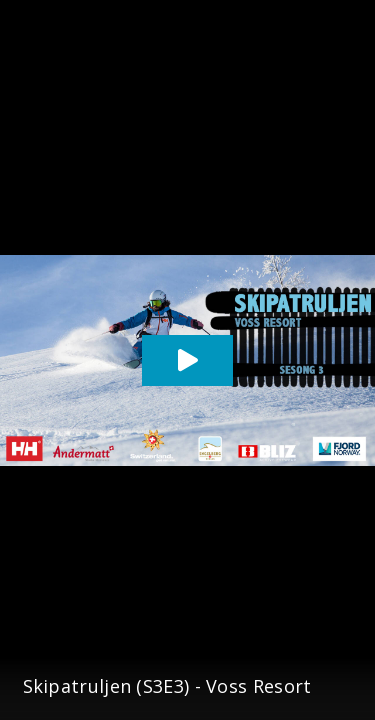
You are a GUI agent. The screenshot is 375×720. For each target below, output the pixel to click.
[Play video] (187, 360)
